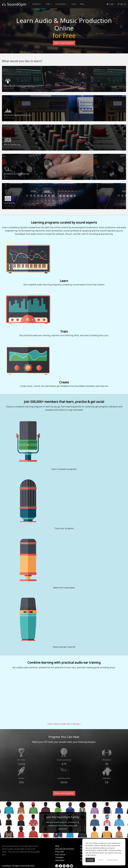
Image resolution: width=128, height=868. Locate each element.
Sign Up (122, 4)
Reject (101, 860)
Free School (60, 855)
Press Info (60, 852)
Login (110, 4)
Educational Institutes (65, 849)
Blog (82, 4)
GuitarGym (60, 860)
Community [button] (61, 4)
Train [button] (49, 4)
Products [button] (37, 4)
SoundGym (14, 4)
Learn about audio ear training (64, 724)
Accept (90, 860)
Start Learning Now (64, 43)
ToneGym (59, 857)
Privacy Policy (113, 860)
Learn (74, 4)
